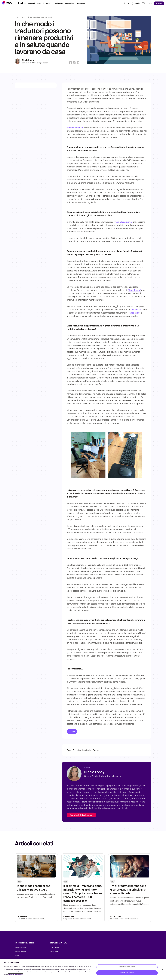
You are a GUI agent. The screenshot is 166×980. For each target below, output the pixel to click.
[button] (7, 3)
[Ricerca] (124, 3)
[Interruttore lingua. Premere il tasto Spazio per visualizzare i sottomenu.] (128, 3)
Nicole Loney (28, 60)
